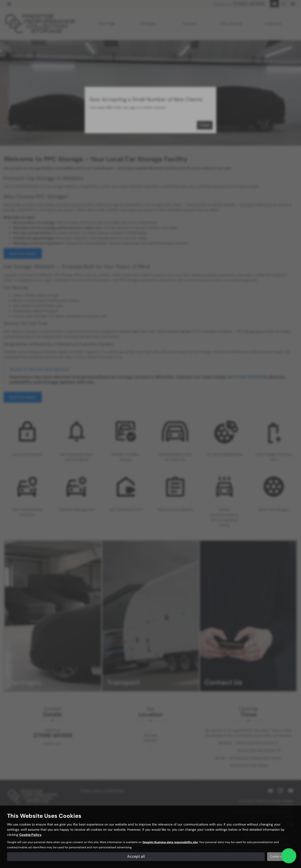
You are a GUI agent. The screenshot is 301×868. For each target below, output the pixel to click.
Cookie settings (281, 856)
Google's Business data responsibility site (170, 842)
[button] (289, 856)
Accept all (136, 856)
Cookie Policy (30, 835)
